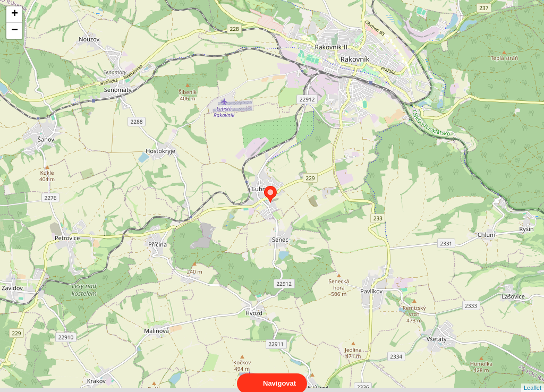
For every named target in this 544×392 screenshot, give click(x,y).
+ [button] (15, 14)
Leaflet (533, 378)
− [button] (15, 31)
